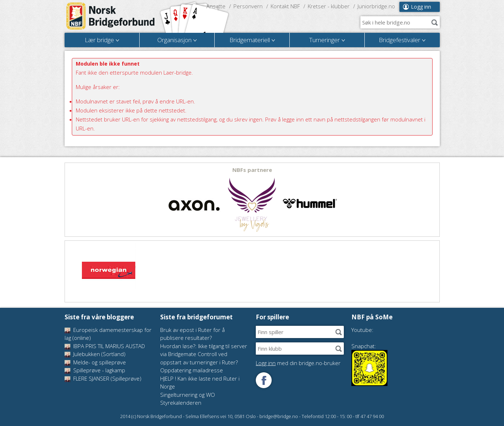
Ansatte (216, 6)
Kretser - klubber (329, 6)
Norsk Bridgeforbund (111, 16)
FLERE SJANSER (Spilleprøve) (103, 378)
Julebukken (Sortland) (95, 354)
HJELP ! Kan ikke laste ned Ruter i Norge (200, 383)
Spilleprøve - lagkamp (95, 370)
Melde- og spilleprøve (95, 362)
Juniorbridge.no (376, 6)
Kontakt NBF (285, 6)
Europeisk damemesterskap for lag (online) (108, 334)
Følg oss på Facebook (264, 380)
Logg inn (421, 7)
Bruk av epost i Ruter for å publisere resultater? (192, 334)
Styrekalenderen (181, 403)
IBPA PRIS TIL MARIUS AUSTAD (105, 346)
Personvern (248, 6)
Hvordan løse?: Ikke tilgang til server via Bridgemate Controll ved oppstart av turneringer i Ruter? (204, 354)
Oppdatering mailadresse (192, 370)
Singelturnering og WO (188, 395)
